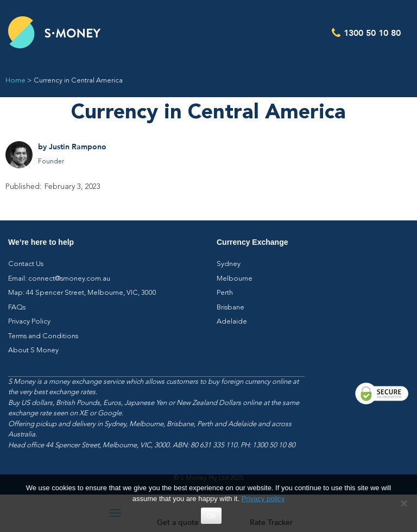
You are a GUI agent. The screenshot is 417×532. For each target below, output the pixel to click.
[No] (403, 503)
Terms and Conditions (43, 336)
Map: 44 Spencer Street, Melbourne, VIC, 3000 (82, 293)
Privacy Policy (29, 322)
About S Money (33, 350)
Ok (211, 516)
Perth (225, 293)
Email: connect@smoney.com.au (59, 279)
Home (15, 81)
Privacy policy (263, 499)
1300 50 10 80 (372, 32)
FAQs (17, 308)
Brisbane (230, 308)
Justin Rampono (78, 147)
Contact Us (26, 264)
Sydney (229, 264)
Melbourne (235, 279)
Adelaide (232, 322)
